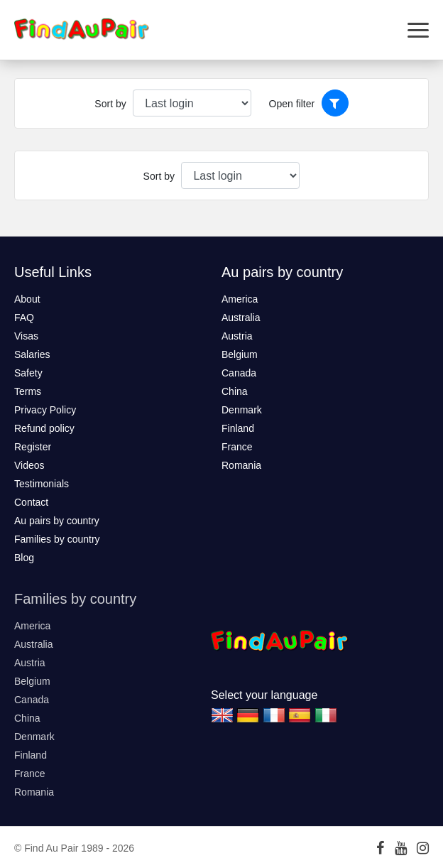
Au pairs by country (57, 521)
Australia (241, 318)
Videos (29, 465)
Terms (28, 391)
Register (33, 447)
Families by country (57, 539)
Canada (239, 373)
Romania (241, 465)
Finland (238, 428)
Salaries (32, 354)
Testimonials (42, 484)
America (240, 299)
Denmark (242, 410)
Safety (28, 373)
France (237, 447)
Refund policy (44, 428)
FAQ (24, 318)
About (27, 299)
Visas (26, 336)
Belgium (240, 354)
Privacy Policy (45, 410)
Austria (237, 336)
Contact (31, 502)
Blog (24, 558)
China (235, 391)
